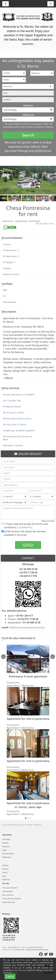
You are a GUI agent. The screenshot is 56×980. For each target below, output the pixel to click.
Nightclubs (6, 880)
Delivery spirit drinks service (17, 418)
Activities (5, 865)
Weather (5, 843)
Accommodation (8, 854)
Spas (4, 876)
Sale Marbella (7, 891)
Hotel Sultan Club (9, 902)
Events (5, 873)
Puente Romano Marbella (12, 899)
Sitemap (14, 961)
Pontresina (34, 221)
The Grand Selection (10, 888)
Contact (42, 961)
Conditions (25, 527)
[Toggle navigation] (51, 4)
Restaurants (7, 857)
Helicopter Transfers (13, 445)
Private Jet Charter (12, 407)
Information (6, 839)
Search (28, 135)
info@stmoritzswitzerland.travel (27, 627)
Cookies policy (24, 961)
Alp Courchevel (8, 895)
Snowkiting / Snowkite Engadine (19, 430)
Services (5, 869)
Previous (3, 198)
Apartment (8, 221)
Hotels (5, 850)
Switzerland (22, 221)
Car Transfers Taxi (12, 401)
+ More (8, 378)
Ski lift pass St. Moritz (14, 412)
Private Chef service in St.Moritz (19, 395)
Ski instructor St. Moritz (15, 424)
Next (53, 198)
